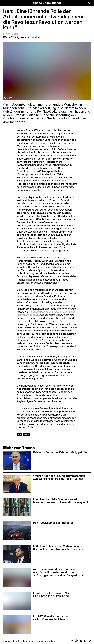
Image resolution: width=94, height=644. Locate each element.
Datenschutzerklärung (47, 641)
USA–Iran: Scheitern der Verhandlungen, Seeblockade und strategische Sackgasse (59, 548)
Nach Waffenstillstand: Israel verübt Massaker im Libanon (51, 618)
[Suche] (90, 3)
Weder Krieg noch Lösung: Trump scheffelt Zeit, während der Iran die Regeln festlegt (59, 477)
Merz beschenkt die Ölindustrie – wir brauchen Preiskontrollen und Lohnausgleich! (61, 501)
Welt (27, 435)
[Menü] (4, 3)
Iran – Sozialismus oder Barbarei (53, 523)
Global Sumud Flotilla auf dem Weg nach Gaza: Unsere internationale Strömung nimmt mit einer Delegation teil (59, 572)
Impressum (29, 641)
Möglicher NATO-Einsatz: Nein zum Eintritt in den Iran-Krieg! (52, 594)
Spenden (17, 641)
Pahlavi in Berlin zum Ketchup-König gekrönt (60, 452)
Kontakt (7, 641)
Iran (20, 435)
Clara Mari (10, 34)
